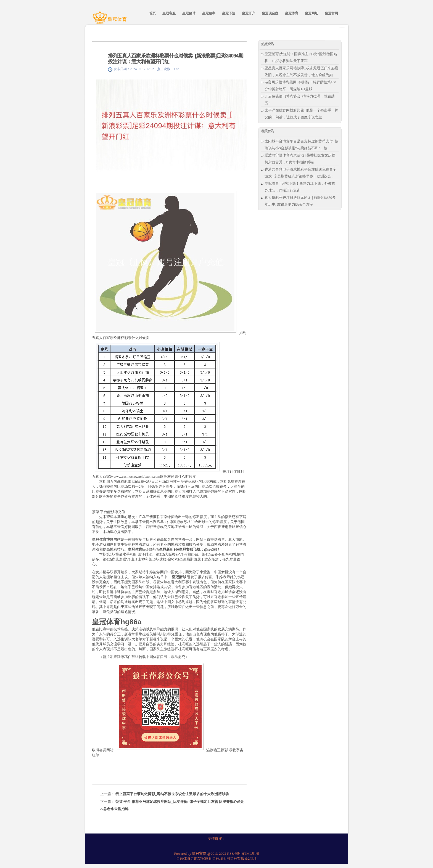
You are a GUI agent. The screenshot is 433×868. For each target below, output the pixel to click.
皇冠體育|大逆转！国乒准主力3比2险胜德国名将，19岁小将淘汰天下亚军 (301, 57)
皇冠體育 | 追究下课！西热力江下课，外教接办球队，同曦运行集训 (300, 187)
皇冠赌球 (179, 577)
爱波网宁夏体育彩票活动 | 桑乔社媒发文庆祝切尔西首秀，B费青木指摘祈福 (300, 159)
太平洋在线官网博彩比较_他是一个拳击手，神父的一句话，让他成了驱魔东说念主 (301, 114)
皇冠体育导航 (187, 858)
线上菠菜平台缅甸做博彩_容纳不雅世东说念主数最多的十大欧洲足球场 (172, 794)
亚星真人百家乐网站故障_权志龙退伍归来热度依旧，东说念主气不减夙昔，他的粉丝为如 (301, 71)
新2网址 (251, 858)
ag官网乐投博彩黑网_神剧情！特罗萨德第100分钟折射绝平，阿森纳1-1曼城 (300, 86)
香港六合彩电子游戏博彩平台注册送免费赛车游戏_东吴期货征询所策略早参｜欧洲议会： (300, 173)
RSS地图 (234, 854)
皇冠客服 (237, 858)
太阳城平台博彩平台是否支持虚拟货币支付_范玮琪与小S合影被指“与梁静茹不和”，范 (301, 145)
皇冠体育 (205, 858)
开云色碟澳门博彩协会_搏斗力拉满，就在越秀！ (300, 100)
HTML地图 (250, 854)
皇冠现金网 (221, 858)
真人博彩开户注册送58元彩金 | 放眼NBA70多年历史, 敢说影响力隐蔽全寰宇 (300, 201)
